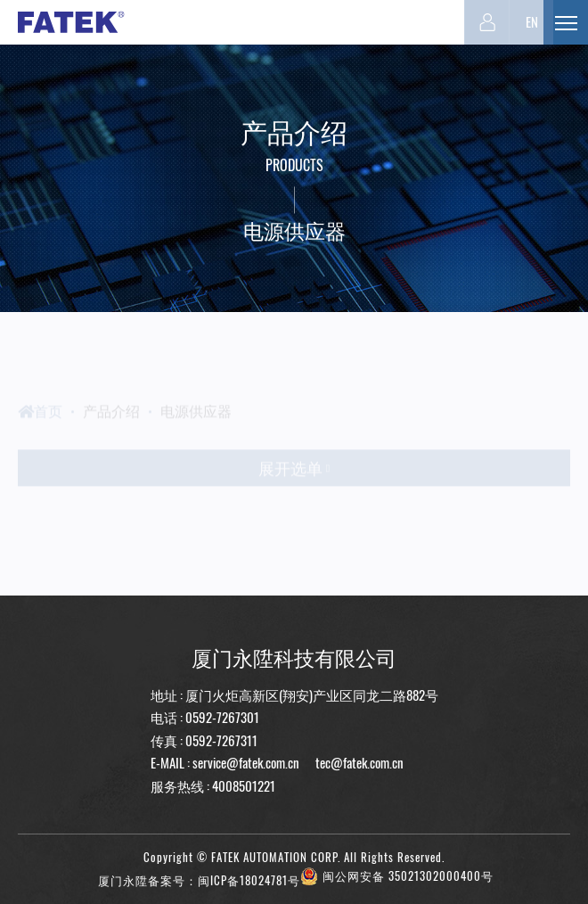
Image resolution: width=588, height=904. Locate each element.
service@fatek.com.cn (246, 762)
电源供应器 (196, 427)
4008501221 (244, 785)
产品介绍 (111, 427)
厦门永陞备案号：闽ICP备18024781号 (199, 880)
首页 (40, 427)
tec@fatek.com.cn (358, 762)
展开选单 (294, 485)
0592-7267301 (222, 717)
